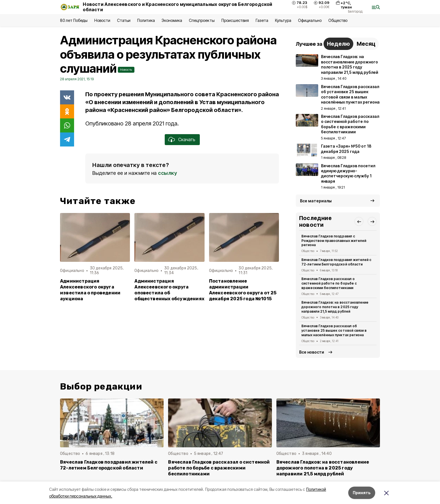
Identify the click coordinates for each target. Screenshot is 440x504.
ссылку (168, 173)
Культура (283, 20)
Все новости (312, 352)
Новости (102, 20)
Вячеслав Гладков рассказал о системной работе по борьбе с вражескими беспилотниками (329, 283)
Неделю (338, 44)
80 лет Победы (74, 20)
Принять (362, 493)
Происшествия (235, 20)
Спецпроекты (202, 20)
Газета (262, 20)
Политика (146, 20)
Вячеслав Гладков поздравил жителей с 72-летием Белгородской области (336, 262)
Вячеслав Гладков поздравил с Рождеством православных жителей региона (334, 241)
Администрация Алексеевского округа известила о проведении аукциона (90, 290)
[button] (359, 221)
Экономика (172, 20)
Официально (310, 20)
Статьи (124, 20)
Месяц (366, 44)
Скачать (187, 139)
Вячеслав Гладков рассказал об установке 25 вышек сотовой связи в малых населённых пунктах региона (334, 330)
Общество (338, 20)
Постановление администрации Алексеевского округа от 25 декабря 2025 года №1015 (243, 290)
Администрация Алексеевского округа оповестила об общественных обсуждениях (169, 290)
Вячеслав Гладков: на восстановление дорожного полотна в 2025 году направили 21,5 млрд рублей (335, 307)
